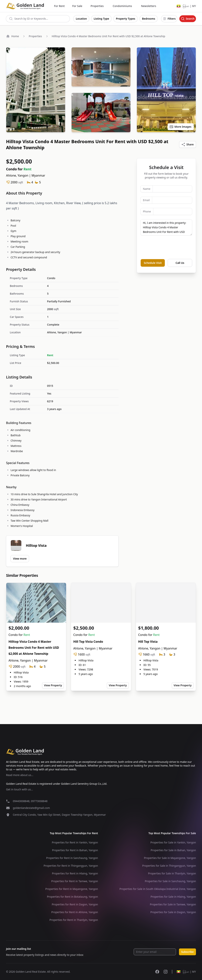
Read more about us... (20, 775)
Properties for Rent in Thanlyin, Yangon (74, 920)
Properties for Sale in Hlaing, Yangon (173, 897)
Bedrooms (149, 19)
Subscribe (187, 952)
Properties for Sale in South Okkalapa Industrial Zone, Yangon (158, 889)
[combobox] (38, 19)
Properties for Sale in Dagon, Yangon (173, 912)
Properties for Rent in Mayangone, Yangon (72, 889)
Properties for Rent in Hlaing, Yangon (75, 873)
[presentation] (169, 247)
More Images (180, 127)
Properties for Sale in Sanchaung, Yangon (170, 881)
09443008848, (22, 801)
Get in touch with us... (19, 789)
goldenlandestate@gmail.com (31, 808)
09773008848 (39, 801)
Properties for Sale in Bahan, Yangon (173, 850)
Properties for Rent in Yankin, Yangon (75, 842)
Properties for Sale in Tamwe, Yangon (173, 904)
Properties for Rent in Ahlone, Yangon (75, 912)
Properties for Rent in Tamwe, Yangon (75, 881)
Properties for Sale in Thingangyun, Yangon (169, 866)
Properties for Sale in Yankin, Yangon (173, 842)
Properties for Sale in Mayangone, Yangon (170, 858)
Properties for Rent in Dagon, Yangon (75, 904)
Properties (97, 6)
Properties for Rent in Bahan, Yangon (75, 850)
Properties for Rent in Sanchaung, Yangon (72, 858)
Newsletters (149, 6)
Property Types (126, 19)
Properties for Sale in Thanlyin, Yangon (172, 873)
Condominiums (122, 6)
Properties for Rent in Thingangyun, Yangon (71, 866)
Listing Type (101, 19)
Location (81, 19)
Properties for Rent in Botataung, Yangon (72, 897)
